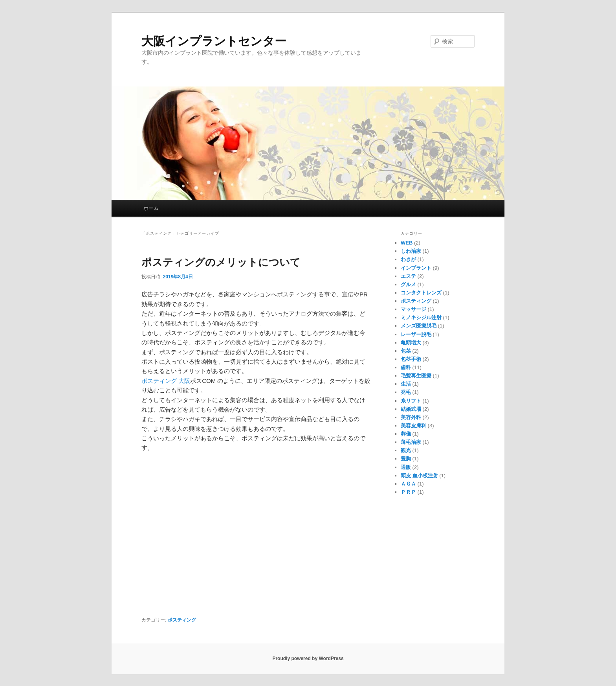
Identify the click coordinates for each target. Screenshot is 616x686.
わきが (408, 259)
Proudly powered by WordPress (308, 658)
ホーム (151, 208)
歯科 (406, 367)
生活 (406, 384)
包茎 (406, 351)
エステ (408, 276)
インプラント (416, 268)
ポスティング (182, 620)
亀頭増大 (411, 343)
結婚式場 (411, 409)
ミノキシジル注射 (421, 317)
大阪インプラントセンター (214, 41)
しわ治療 (411, 251)
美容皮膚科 (413, 426)
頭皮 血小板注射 (419, 475)
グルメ (408, 284)
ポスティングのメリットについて (221, 262)
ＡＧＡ (408, 484)
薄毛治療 (411, 442)
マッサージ (413, 309)
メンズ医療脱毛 (419, 326)
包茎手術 (411, 359)
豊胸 (406, 459)
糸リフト (411, 401)
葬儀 (406, 434)
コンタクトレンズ (421, 293)
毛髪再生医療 (416, 376)
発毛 (406, 392)
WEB (407, 243)
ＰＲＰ (408, 492)
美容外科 (411, 417)
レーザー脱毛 (416, 334)
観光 (406, 450)
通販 (406, 467)
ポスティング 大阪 (166, 381)
